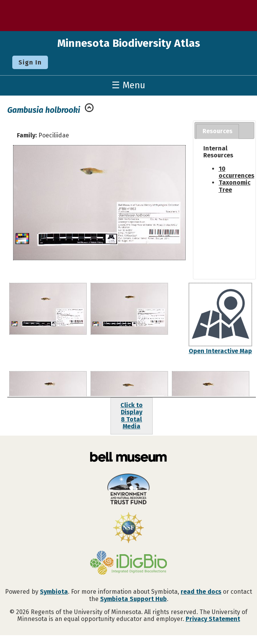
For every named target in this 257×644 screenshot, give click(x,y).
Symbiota (54, 592)
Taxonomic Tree (235, 186)
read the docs (201, 592)
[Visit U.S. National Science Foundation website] (128, 528)
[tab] (217, 131)
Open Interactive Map (220, 351)
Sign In (30, 62)
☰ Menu (128, 85)
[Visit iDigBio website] (128, 563)
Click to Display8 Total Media (132, 416)
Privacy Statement (213, 619)
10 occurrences (236, 172)
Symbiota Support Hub (133, 599)
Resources (217, 131)
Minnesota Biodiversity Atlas (129, 43)
